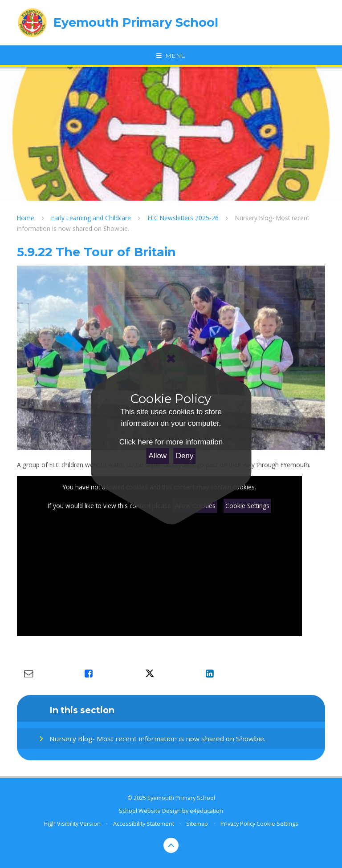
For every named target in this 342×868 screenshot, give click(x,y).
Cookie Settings (247, 506)
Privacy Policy (238, 824)
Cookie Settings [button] (277, 824)
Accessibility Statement (144, 824)
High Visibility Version (72, 824)
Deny (185, 456)
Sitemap (197, 824)
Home (26, 218)
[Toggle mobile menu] (171, 56)
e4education (206, 811)
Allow (158, 456)
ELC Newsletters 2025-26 (183, 218)
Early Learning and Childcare (91, 218)
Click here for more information (171, 442)
